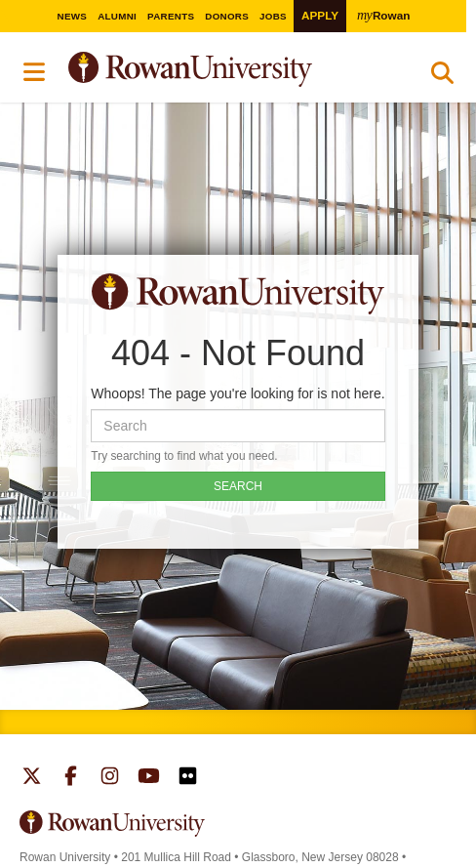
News (73, 16)
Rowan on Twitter (32, 778)
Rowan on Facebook (71, 778)
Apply (320, 15)
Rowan (383, 15)
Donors (227, 16)
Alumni (117, 16)
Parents (171, 16)
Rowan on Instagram (110, 778)
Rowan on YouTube (149, 778)
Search (442, 77)
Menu (35, 72)
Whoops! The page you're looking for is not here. (238, 393)
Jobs (273, 16)
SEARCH (238, 486)
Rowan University (239, 70)
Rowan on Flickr (188, 778)
